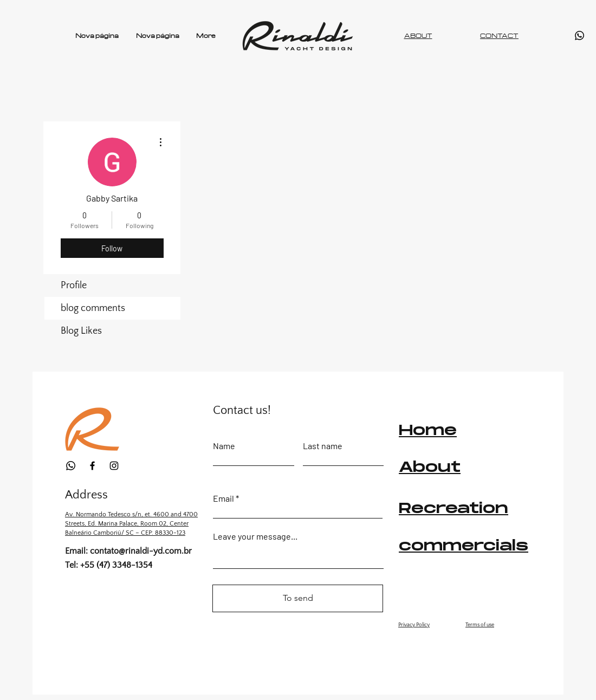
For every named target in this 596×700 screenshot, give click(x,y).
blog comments (93, 308)
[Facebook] (92, 466)
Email (224, 498)
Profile (74, 286)
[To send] (298, 598)
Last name (323, 446)
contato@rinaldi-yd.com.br (141, 551)
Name (224, 446)
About (430, 468)
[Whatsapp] (579, 35)
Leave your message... (255, 536)
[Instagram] (114, 466)
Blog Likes (81, 331)
